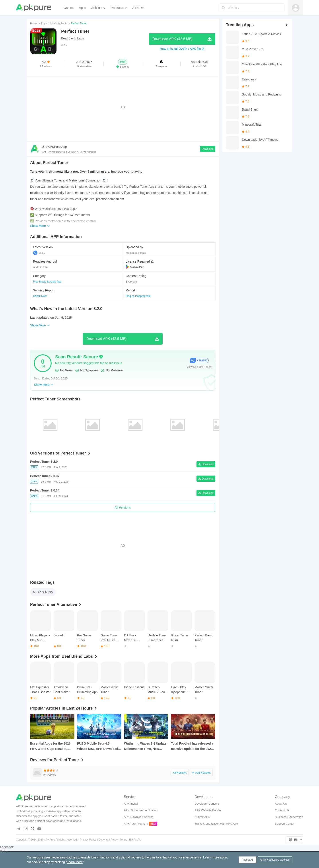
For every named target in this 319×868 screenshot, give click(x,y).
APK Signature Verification (141, 810)
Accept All (248, 860)
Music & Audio (59, 23)
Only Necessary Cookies (275, 860)
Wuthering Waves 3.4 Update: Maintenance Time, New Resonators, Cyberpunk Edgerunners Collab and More (146, 747)
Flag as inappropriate (138, 296)
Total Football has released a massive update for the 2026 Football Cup (192, 747)
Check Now (40, 296)
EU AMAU (135, 840)
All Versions (123, 507)
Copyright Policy (108, 840)
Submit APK (202, 817)
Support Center (285, 824)
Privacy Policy (88, 840)
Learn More (75, 862)
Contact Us (282, 810)
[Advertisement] (123, 107)
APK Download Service (139, 817)
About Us (281, 804)
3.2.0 (39, 253)
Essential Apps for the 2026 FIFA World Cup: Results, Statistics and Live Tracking (51, 747)
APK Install (131, 804)
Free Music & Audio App (47, 282)
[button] (123, 64)
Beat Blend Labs (73, 38)
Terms (124, 840)
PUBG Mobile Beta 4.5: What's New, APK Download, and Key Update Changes (98, 747)
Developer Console (207, 804)
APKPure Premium (136, 824)
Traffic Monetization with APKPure (216, 824)
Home (34, 23)
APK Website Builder (208, 810)
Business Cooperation (289, 817)
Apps (44, 23)
